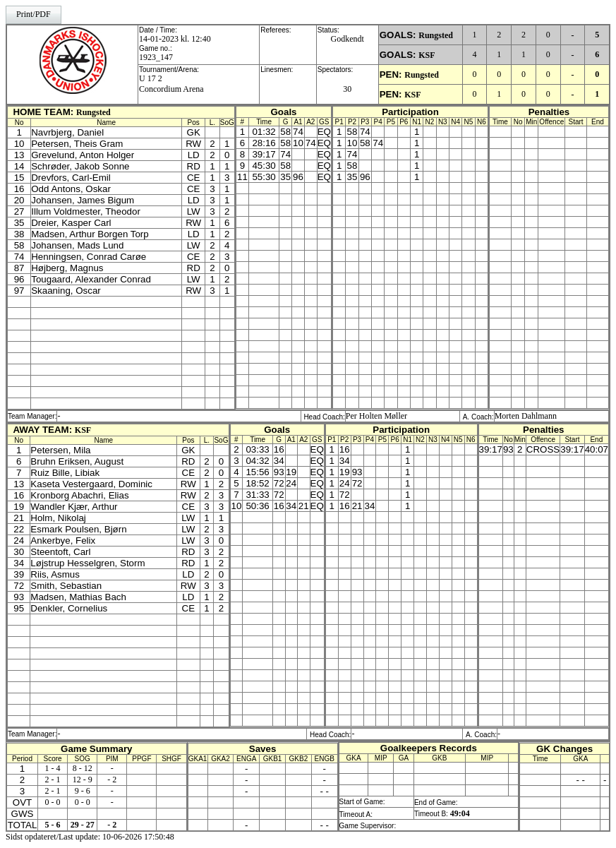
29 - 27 (83, 825)
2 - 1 (53, 780)
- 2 (112, 780)
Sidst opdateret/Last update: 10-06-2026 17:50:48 (90, 837)
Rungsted (436, 35)
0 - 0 (53, 802)
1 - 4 (53, 768)
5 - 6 (53, 825)
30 (347, 89)
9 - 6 (83, 791)
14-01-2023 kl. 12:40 (175, 39)
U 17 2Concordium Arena (171, 84)
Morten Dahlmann (526, 416)
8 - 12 (83, 768)
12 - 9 (83, 780)
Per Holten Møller (376, 416)
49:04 (460, 813)
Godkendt (348, 39)
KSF (427, 55)
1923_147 (156, 57)
